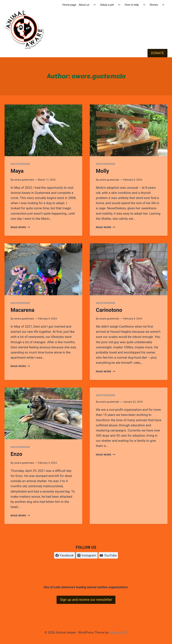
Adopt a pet (107, 5)
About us (84, 5)
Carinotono (109, 310)
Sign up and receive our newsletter (86, 600)
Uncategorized (20, 164)
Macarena (22, 310)
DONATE (157, 53)
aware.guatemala (24, 180)
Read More (20, 227)
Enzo (16, 454)
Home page (69, 5)
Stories (154, 5)
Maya (17, 171)
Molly (102, 171)
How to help (132, 5)
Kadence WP (118, 632)
